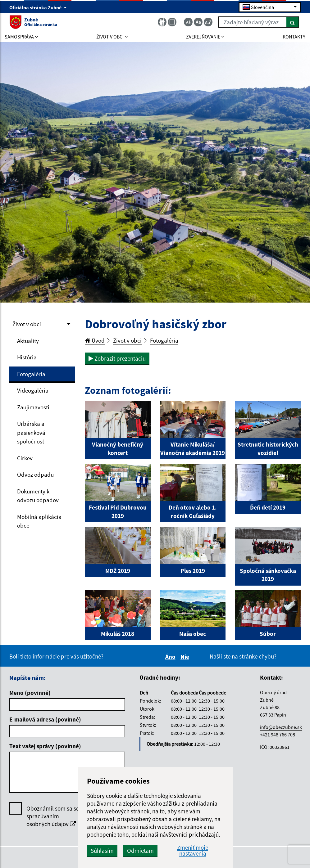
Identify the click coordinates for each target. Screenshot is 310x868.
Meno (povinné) (30, 693)
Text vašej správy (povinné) (45, 746)
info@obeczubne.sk (281, 727)
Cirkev (25, 458)
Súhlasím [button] (102, 851)
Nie (186, 657)
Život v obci (27, 324)
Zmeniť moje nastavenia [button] (193, 851)
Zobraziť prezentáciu (117, 358)
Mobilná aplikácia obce (39, 521)
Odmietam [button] (140, 851)
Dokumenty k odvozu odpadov (38, 496)
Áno (171, 657)
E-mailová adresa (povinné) (45, 719)
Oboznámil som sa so (53, 816)
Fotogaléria (31, 374)
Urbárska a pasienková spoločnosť (31, 432)
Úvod (95, 340)
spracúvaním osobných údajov (51, 820)
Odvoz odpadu (35, 474)
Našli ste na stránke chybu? (243, 656)
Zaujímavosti (33, 407)
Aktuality (28, 341)
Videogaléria (33, 390)
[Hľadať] (293, 22)
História (27, 357)
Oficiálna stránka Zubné (38, 7)
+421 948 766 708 (278, 735)
